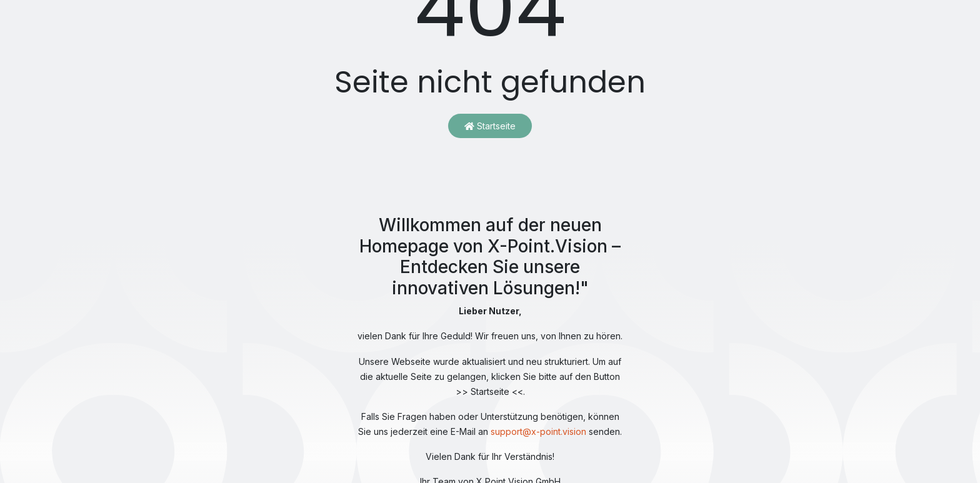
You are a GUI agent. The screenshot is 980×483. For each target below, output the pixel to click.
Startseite (490, 126)
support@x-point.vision (538, 431)
